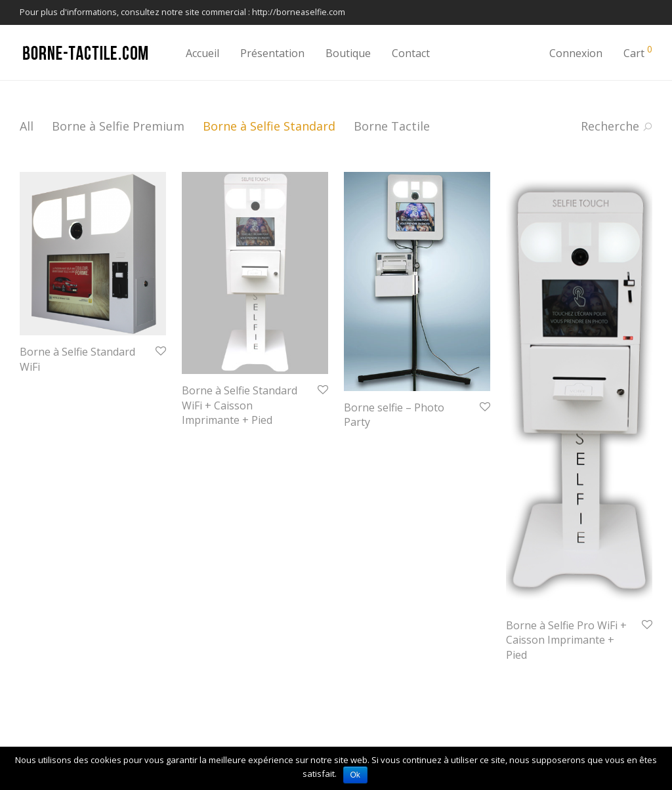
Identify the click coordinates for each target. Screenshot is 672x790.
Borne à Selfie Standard (269, 126)
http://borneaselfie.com (299, 12)
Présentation (272, 53)
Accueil (202, 53)
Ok (355, 775)
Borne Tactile (392, 126)
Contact (411, 53)
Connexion (576, 53)
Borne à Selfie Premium (118, 126)
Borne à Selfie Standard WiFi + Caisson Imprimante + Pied (240, 405)
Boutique (348, 53)
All (27, 126)
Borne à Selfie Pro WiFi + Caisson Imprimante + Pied (566, 640)
